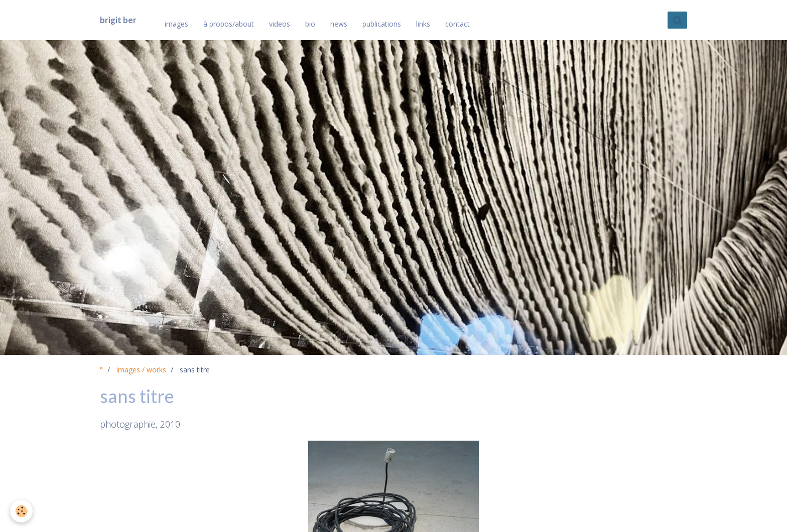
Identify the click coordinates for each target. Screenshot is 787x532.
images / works (141, 370)
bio (310, 24)
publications (382, 24)
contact (457, 24)
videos (280, 24)
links (423, 24)
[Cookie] (21, 511)
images (176, 24)
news (339, 24)
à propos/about (229, 24)
